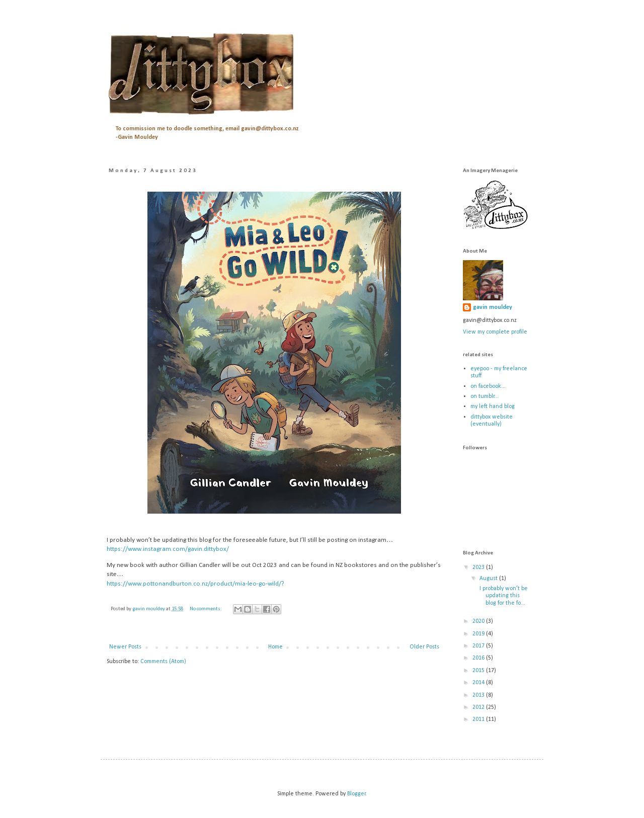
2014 (479, 683)
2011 (479, 719)
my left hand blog (493, 406)
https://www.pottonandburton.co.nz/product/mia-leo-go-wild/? (195, 584)
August (489, 579)
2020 (479, 621)
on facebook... (488, 386)
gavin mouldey (493, 307)
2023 (479, 567)
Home (275, 647)
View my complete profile (495, 332)
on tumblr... (485, 396)
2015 (479, 671)
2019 (479, 634)
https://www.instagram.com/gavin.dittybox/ (168, 549)
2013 (479, 695)
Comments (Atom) (163, 662)
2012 (479, 707)
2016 (479, 658)
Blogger (356, 794)
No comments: (206, 609)
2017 (479, 646)
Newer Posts (125, 647)
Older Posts (424, 647)
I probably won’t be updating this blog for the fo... (503, 596)
